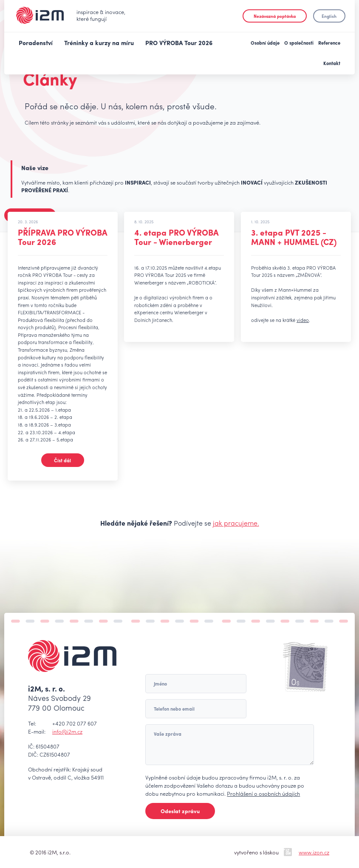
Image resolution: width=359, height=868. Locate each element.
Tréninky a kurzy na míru (99, 43)
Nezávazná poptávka (275, 16)
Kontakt (332, 63)
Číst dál (62, 460)
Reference (329, 43)
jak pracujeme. (236, 523)
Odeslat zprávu (180, 811)
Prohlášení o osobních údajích (263, 793)
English (329, 16)
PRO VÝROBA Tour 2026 (179, 43)
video (303, 320)
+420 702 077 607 (75, 723)
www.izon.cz (314, 852)
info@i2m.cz (67, 731)
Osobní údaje (265, 43)
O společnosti (299, 43)
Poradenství (36, 43)
